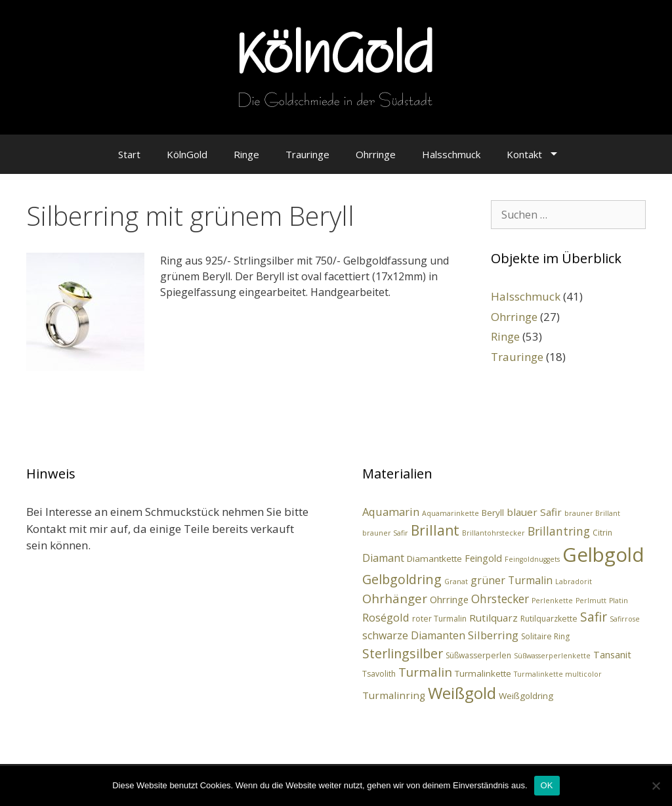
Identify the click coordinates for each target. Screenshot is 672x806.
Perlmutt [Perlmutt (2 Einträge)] (591, 601)
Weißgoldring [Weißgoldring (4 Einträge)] (526, 696)
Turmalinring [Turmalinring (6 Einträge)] (394, 695)
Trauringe (307, 154)
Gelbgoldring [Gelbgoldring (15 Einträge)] (402, 579)
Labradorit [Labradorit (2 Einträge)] (574, 582)
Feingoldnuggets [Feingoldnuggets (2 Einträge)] (532, 559)
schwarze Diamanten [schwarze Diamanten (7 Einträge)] (414, 635)
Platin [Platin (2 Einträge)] (619, 601)
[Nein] (656, 786)
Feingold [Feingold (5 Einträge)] (483, 558)
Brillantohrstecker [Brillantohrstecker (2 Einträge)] (493, 533)
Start (129, 154)
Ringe (246, 154)
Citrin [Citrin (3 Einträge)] (602, 533)
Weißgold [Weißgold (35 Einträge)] (462, 693)
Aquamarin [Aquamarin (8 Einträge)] (391, 512)
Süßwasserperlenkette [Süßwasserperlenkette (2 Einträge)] (552, 656)
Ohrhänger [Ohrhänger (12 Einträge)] (395, 598)
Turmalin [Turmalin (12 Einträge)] (425, 672)
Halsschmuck (451, 154)
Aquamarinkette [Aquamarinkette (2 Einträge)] (451, 513)
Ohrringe (376, 154)
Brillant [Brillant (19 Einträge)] (435, 530)
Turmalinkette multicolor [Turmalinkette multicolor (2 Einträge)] (558, 674)
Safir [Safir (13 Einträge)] (594, 617)
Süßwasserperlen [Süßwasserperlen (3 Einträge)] (478, 655)
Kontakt (524, 154)
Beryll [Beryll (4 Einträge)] (493, 513)
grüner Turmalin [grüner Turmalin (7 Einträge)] (512, 580)
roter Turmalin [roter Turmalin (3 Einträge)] (439, 619)
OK (547, 785)
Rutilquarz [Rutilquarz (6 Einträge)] (493, 618)
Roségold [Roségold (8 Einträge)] (386, 617)
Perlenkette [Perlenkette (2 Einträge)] (552, 601)
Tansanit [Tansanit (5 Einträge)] (612, 655)
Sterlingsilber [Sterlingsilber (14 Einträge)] (403, 653)
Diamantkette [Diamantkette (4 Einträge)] (434, 559)
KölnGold (187, 154)
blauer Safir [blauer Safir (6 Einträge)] (534, 512)
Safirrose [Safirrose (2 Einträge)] (625, 619)
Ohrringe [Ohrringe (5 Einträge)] (449, 600)
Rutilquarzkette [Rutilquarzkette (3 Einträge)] (549, 619)
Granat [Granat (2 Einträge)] (456, 582)
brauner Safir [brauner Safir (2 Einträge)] (385, 533)
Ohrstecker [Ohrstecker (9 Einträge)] (500, 599)
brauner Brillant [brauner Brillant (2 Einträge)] (592, 513)
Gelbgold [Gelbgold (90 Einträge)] (603, 555)
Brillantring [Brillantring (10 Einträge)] (559, 531)
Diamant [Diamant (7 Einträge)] (383, 558)
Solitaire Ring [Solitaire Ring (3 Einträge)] (545, 636)
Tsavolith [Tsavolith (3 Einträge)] (379, 674)
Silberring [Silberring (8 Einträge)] (493, 635)
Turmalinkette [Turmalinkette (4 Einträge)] (483, 673)
